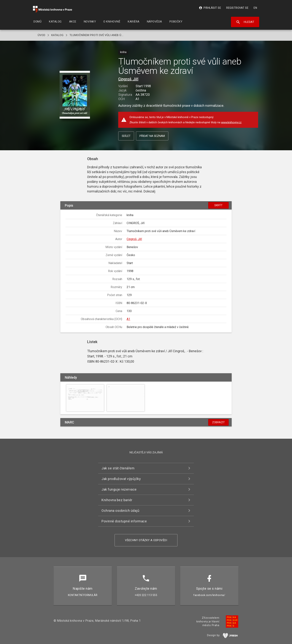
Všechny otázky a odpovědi (146, 540)
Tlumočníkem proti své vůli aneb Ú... (96, 35)
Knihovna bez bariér (117, 500)
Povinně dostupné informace (124, 521)
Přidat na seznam (152, 136)
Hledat (245, 22)
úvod (41, 35)
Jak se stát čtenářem (118, 468)
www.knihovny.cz (231, 122)
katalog (57, 35)
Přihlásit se (210, 8)
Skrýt (218, 205)
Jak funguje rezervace (119, 489)
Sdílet (126, 136)
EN (255, 8)
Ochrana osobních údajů (120, 511)
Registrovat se (237, 8)
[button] (75, 95)
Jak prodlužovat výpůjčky (121, 479)
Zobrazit (218, 422)
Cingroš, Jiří (128, 79)
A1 (128, 319)
